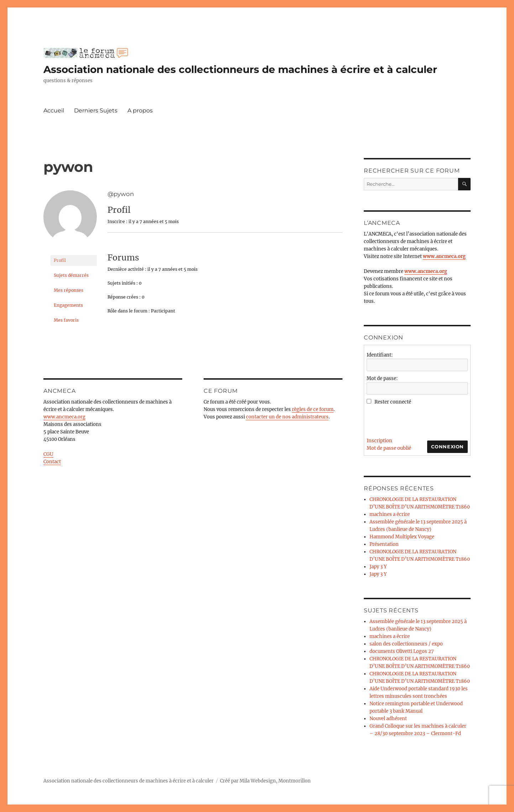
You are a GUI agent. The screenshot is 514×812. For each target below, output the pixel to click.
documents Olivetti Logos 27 (402, 651)
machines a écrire (390, 514)
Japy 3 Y (378, 567)
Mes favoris (66, 320)
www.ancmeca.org (64, 417)
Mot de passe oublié (389, 448)
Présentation (384, 544)
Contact (52, 462)
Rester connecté (393, 402)
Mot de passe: (382, 378)
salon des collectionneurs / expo (406, 644)
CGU (48, 454)
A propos (140, 110)
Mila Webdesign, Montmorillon (275, 781)
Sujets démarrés (71, 275)
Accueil (54, 110)
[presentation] (421, 420)
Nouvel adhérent (388, 719)
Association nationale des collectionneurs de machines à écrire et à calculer (240, 69)
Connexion (447, 447)
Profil (60, 260)
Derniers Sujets (96, 110)
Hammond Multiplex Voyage (402, 537)
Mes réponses (69, 290)
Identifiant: (380, 355)
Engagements (68, 305)
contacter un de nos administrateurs (287, 417)
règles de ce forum (313, 409)
